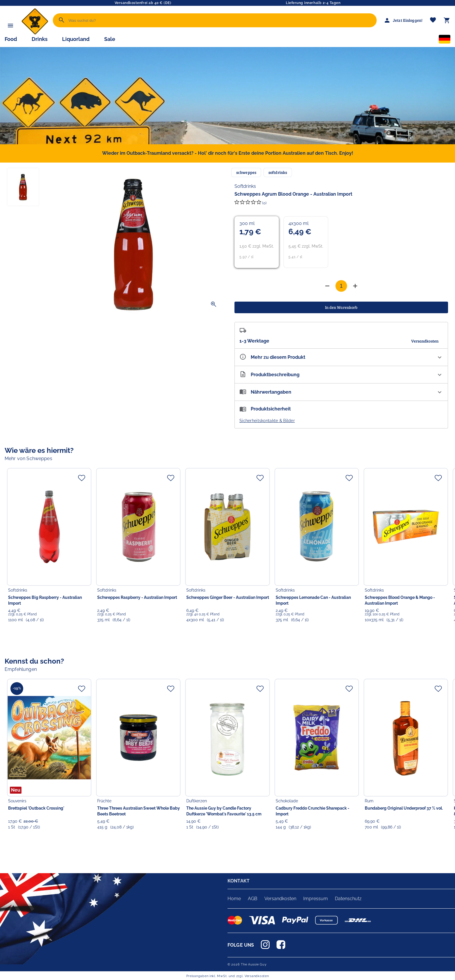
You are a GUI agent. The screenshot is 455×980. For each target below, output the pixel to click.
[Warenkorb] (447, 20)
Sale (110, 39)
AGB (253, 899)
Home (234, 899)
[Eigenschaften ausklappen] (341, 357)
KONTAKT (239, 881)
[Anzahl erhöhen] (327, 286)
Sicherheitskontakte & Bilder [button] (267, 421)
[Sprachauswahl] (445, 40)
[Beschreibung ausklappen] (341, 375)
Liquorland (76, 39)
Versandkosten (280, 899)
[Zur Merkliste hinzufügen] (82, 478)
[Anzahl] (341, 286)
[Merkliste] (433, 20)
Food (11, 39)
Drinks (40, 39)
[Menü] (10, 26)
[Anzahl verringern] (355, 286)
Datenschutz (348, 899)
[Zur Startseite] (35, 33)
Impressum (316, 899)
